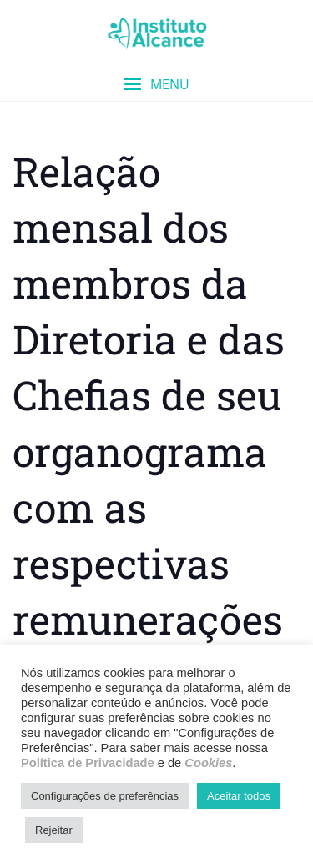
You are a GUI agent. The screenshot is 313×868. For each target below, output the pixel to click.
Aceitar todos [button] (239, 796)
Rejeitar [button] (54, 830)
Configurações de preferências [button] (105, 796)
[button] (156, 85)
